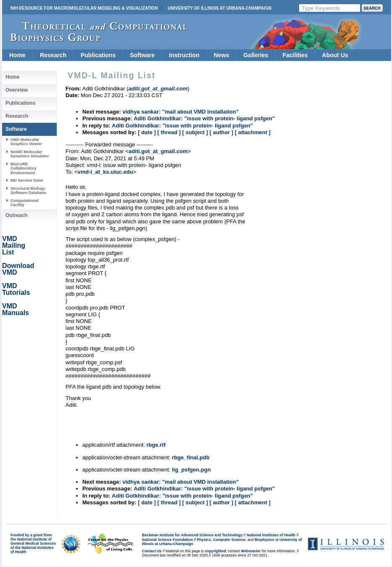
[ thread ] (169, 132)
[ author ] (221, 132)
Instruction (184, 55)
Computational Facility (25, 203)
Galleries (256, 55)
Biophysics (264, 540)
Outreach (17, 215)
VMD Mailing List (14, 245)
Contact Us (152, 551)
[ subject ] (195, 132)
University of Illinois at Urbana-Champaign (220, 8)
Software (142, 55)
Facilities (295, 55)
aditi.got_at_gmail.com (158, 151)
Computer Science (229, 540)
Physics (204, 540)
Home (17, 55)
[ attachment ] (253, 132)
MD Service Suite (27, 180)
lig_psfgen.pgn (191, 470)
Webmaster (251, 551)
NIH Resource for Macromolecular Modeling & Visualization (84, 8)
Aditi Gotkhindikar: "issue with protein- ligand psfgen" (204, 118)
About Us (335, 55)
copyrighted (215, 551)
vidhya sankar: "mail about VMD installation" (180, 112)
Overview (17, 90)
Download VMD (18, 269)
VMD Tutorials (16, 289)
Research (53, 55)
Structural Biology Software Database (28, 190)
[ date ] (147, 132)
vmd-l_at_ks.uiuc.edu (105, 172)
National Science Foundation (167, 540)
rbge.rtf (156, 445)
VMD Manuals (16, 309)
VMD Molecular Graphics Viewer (26, 142)
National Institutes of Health (271, 535)
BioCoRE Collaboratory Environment (24, 168)
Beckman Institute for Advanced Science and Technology (192, 535)
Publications (98, 55)
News (222, 55)
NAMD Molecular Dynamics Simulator (30, 154)
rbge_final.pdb (191, 457)
